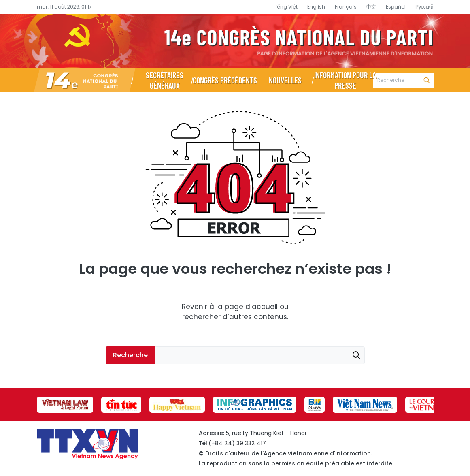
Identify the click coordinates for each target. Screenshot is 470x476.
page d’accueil (251, 307)
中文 (371, 7)
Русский (424, 7)
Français (346, 7)
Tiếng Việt (285, 7)
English (316, 7)
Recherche (427, 80)
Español (396, 7)
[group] (65, 405)
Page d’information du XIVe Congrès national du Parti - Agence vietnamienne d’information (235, 41)
